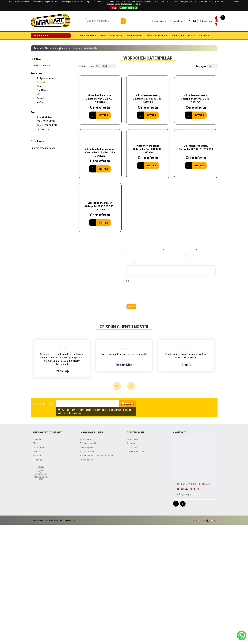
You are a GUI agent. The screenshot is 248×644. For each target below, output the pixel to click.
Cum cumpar (86, 439)
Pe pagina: (201, 66)
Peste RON (47, 125)
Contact (37, 452)
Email (160, 251)
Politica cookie (86, 460)
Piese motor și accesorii (58, 48)
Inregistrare (168, 21)
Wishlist (183, 21)
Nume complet (135, 251)
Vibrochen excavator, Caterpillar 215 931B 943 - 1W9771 (196, 99)
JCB (39, 94)
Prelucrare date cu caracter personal (96, 456)
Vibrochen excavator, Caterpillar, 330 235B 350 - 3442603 (148, 99)
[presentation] (151, 295)
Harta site (37, 460)
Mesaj (130, 263)
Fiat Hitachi (43, 90)
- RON (45, 117)
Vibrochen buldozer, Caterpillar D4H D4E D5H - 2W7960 (148, 149)
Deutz (40, 86)
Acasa (37, 48)
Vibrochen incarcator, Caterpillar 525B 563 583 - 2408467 (100, 206)
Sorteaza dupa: (86, 66)
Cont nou (131, 443)
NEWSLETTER (43, 404)
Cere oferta (43, 129)
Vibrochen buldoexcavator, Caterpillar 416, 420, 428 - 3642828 (100, 152)
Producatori (38, 447)
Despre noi (38, 439)
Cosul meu (198, 21)
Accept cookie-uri (129, 8)
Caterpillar (42, 82)
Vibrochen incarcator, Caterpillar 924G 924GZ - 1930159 (100, 99)
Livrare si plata (86, 447)
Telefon (191, 251)
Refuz (114, 8)
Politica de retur (87, 452)
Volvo (40, 102)
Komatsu (42, 98)
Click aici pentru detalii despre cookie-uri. (124, 4)
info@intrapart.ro (45, 292)
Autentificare (151, 21)
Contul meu (132, 447)
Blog (35, 443)
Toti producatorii (45, 78)
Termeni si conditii (88, 443)
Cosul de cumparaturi (136, 452)
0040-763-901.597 (46, 287)
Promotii (37, 456)
